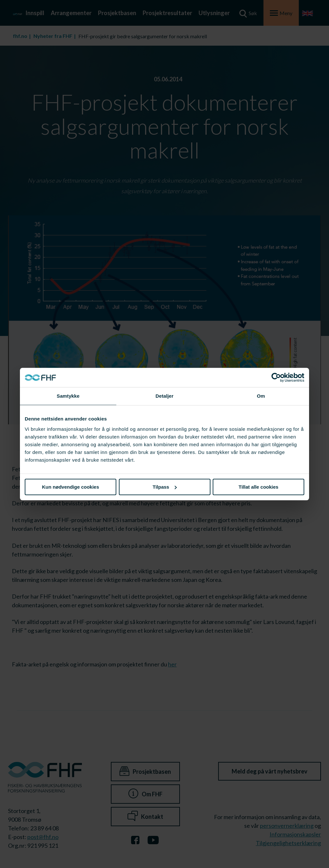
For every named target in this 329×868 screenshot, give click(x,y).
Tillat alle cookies (259, 487)
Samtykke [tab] (68, 396)
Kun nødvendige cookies (71, 487)
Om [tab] (261, 396)
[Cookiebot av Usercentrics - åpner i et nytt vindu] (276, 377)
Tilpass (165, 487)
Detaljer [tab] (164, 396)
